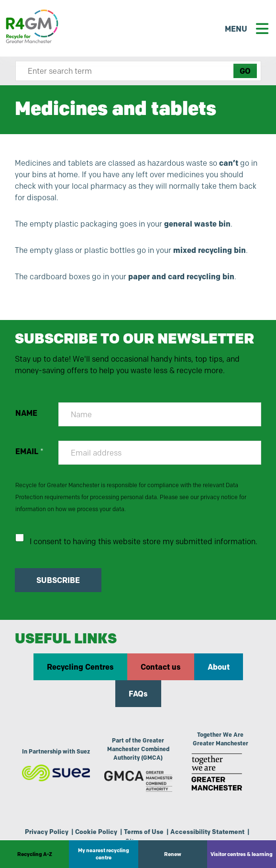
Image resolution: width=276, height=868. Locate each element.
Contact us (161, 667)
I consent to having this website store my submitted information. (144, 542)
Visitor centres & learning (242, 854)
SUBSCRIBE (58, 580)
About (219, 667)
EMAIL (29, 451)
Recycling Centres (80, 667)
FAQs (138, 694)
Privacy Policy (47, 832)
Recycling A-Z (35, 854)
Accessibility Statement (207, 832)
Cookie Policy (96, 832)
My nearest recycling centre (104, 854)
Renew (173, 854)
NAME (26, 413)
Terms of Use (144, 832)
